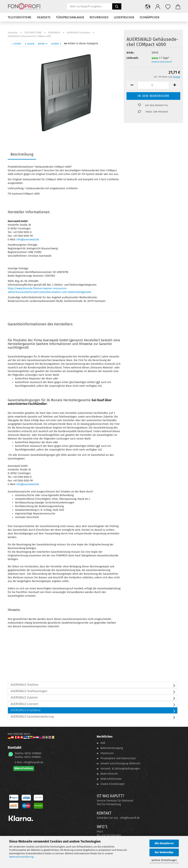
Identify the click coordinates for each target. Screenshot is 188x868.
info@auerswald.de (28, 240)
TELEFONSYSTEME (20, 17)
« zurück (30, 44)
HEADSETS (44, 17)
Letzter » (56, 44)
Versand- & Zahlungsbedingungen (120, 769)
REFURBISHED (99, 17)
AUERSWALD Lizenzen (25, 704)
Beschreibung (22, 154)
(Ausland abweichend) (162, 62)
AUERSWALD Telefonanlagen (29, 691)
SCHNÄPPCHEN (150, 17)
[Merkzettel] (168, 6)
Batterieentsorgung (112, 748)
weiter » (43, 44)
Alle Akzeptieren (164, 843)
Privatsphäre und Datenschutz (118, 758)
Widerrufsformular (111, 779)
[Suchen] (117, 6)
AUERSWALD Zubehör (24, 698)
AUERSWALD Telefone (25, 685)
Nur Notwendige (164, 852)
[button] (148, 6)
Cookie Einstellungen (113, 784)
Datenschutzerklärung (21, 857)
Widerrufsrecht (109, 774)
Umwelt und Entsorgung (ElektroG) (120, 763)
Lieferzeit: (132, 58)
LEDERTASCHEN (124, 17)
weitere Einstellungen (164, 860)
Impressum (107, 753)
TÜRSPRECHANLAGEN (70, 17)
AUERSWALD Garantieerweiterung (32, 717)
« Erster (17, 44)
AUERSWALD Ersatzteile (26, 710)
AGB (103, 743)
